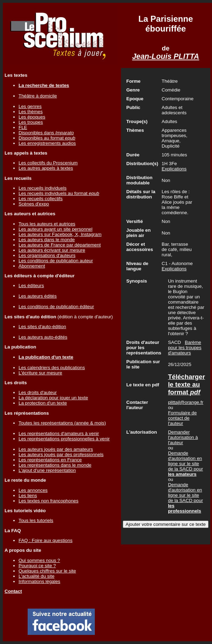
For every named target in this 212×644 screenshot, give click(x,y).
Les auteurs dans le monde (47, 240)
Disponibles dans (46, 133)
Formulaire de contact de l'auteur (182, 418)
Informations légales (39, 581)
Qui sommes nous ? (39, 560)
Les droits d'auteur (38, 392)
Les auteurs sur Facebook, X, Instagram (60, 234)
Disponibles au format (47, 138)
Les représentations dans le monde (55, 465)
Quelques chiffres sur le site (47, 571)
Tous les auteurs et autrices (47, 224)
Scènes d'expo (34, 204)
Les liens (28, 496)
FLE (23, 127)
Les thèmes (31, 112)
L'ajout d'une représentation (47, 470)
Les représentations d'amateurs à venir (59, 433)
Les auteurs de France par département (60, 245)
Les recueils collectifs (41, 199)
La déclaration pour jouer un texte (53, 398)
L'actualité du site (37, 576)
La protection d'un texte (43, 403)
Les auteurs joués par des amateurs (56, 449)
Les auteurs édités (38, 296)
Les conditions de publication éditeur (56, 307)
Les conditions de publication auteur (56, 261)
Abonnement (32, 266)
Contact (13, 591)
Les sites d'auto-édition (42, 327)
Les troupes (31, 122)
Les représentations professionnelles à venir (64, 439)
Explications (174, 169)
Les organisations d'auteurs (47, 255)
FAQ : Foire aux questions (45, 540)
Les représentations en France (50, 460)
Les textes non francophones (48, 501)
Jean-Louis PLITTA (166, 56)
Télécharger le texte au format (186, 384)
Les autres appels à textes (46, 168)
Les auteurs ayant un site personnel (55, 229)
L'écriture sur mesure (40, 373)
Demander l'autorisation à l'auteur (183, 437)
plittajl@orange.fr (186, 402)
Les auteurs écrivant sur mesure (52, 250)
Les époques (32, 117)
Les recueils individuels (43, 188)
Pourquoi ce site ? (37, 566)
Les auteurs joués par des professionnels (61, 455)
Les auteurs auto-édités (43, 337)
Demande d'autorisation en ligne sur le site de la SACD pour (185, 464)
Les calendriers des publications (52, 368)
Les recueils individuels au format (59, 193)
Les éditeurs (31, 286)
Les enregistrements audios (47, 143)
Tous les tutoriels (36, 520)
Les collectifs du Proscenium (48, 163)
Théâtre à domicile (38, 96)
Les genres (30, 106)
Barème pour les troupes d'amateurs (185, 348)
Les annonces (33, 490)
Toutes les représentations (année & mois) (62, 423)
